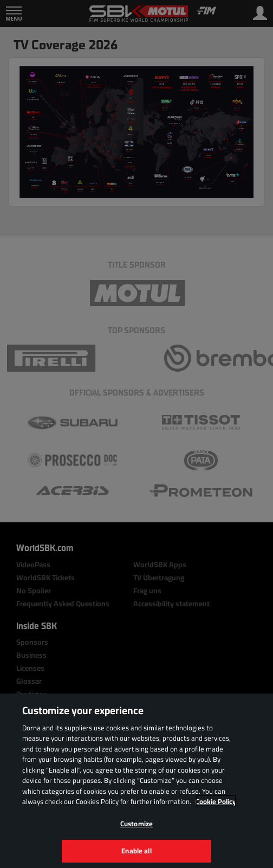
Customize (136, 824)
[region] (136, 781)
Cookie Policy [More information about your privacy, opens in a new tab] (216, 801)
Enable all (136, 851)
